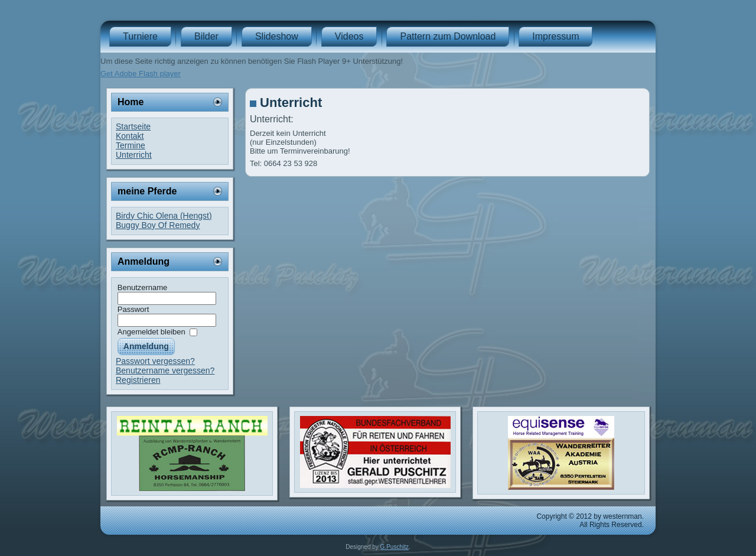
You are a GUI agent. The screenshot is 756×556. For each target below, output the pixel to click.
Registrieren (138, 380)
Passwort (133, 309)
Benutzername (143, 287)
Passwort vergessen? (155, 361)
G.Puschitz (395, 547)
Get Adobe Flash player (141, 74)
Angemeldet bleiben (151, 332)
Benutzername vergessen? (165, 370)
